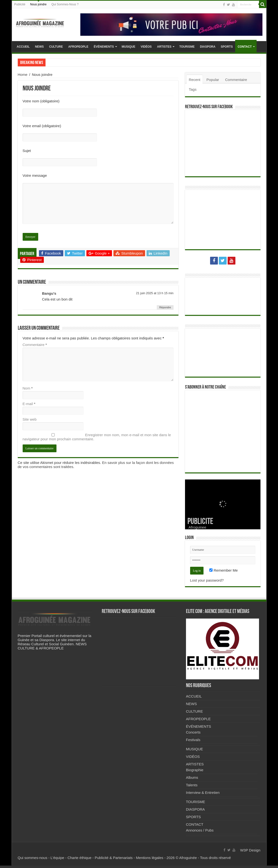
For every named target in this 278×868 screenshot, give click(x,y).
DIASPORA (208, 47)
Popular (213, 80)
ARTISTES (164, 47)
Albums (192, 777)
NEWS (39, 47)
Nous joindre (38, 4)
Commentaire (35, 345)
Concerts (193, 732)
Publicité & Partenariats (114, 858)
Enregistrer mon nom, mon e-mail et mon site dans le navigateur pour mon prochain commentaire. (97, 437)
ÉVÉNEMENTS (104, 47)
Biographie (195, 770)
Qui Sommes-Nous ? (65, 4)
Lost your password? (207, 580)
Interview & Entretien (203, 793)
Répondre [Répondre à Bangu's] (165, 307)
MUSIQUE (129, 47)
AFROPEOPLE (78, 47)
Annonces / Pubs (200, 830)
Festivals (193, 740)
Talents (192, 785)
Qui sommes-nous (33, 858)
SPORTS (227, 47)
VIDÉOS (146, 47)
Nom (28, 388)
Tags (193, 89)
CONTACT (245, 47)
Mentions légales (150, 858)
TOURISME (187, 47)
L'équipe (57, 858)
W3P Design (250, 850)
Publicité (20, 4)
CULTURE (56, 47)
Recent (195, 80)
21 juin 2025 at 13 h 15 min (155, 293)
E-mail (29, 404)
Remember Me (223, 570)
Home (23, 75)
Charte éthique (79, 858)
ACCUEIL (23, 47)
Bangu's (49, 293)
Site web (30, 419)
